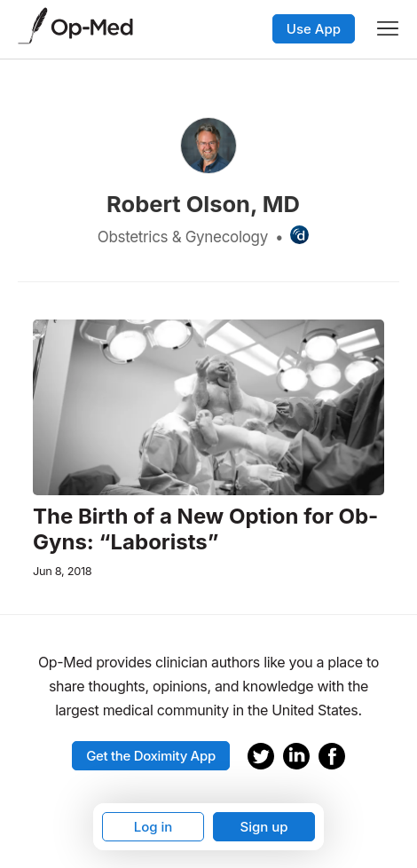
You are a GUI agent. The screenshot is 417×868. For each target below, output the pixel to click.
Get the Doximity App (151, 756)
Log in (153, 827)
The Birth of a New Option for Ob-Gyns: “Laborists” (205, 529)
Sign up (264, 827)
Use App (314, 29)
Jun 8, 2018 (62, 571)
